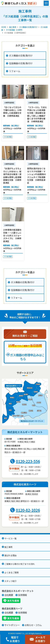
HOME (4, 27)
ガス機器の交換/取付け (28, 27)
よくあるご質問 (11, 572)
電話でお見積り (13, 639)
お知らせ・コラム (33, 625)
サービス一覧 (10, 538)
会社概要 (9, 595)
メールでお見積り (37, 639)
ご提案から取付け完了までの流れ (20, 564)
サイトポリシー (12, 625)
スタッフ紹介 (10, 581)
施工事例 (13, 27)
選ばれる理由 (10, 555)
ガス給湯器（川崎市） (15, 30)
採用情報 (22, 595)
